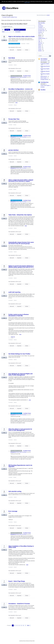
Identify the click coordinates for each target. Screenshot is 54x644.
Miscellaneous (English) (45, 74)
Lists (39, 40)
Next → (29, 625)
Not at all (12, 50)
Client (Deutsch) (44, 61)
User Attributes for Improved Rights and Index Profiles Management (20, 374)
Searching (40, 43)
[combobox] (44, 56)
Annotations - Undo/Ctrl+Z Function (19, 604)
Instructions (43, 84)
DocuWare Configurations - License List (20, 89)
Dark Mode (12, 58)
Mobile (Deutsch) (44, 76)
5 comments (11, 105)
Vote (4, 40)
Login (39, 42)
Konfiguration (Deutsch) (45, 71)
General (28, 44)
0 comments (11, 156)
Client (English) (44, 62)
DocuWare (43, 90)
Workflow (40, 51)
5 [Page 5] (21, 625)
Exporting (40, 32)
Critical (27, 50)
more (16, 103)
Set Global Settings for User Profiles (19, 354)
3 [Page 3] (17, 625)
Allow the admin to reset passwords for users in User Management (20, 430)
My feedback (18, 32)
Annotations (40, 28)
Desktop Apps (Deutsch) (45, 66)
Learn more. (27, 2)
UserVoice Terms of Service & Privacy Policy (27, 641)
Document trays (41, 29)
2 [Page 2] (15, 625)
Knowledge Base (45, 82)
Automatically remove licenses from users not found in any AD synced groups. (21, 243)
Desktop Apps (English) (45, 69)
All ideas (40, 24)
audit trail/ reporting (14, 292)
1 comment (10, 125)
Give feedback (44, 59)
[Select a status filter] (8, 32)
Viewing (40, 49)
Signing (40, 45)
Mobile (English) (44, 78)
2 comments (11, 252)
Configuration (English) (45, 64)
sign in (48, 15)
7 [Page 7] (25, 625)
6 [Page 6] (23, 625)
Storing (40, 48)
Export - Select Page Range (17, 581)
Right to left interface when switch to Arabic (22, 37)
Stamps (40, 46)
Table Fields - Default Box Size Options (20, 215)
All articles (43, 87)
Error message (13, 511)
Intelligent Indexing (42, 38)
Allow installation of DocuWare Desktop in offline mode (21, 547)
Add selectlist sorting (15, 491)
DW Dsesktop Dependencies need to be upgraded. (20, 466)
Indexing (40, 37)
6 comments (23, 44)
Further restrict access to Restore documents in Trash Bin (19, 315)
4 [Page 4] (19, 625)
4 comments (11, 278)
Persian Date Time (14, 119)
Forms (39, 34)
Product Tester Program (45, 85)
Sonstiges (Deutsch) (45, 79)
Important (20, 50)
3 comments (11, 65)
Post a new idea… (42, 23)
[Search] (50, 56)
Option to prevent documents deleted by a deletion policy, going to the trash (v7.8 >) (21, 267)
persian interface (13, 150)
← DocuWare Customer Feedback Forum (9, 17)
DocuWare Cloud (41, 31)
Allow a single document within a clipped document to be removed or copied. (21, 181)
